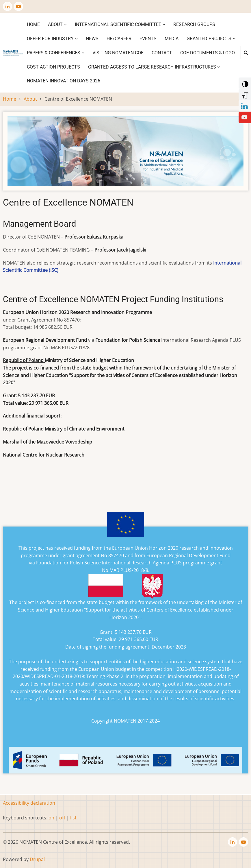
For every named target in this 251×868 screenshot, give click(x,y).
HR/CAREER (119, 39)
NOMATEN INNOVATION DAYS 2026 (64, 81)
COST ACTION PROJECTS (53, 67)
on (51, 818)
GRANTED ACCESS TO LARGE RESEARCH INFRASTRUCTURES (154, 67)
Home (33, 24)
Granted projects (211, 39)
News (92, 39)
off (62, 818)
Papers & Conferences (56, 53)
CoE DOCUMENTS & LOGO (208, 53)
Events (148, 39)
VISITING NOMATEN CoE (118, 53)
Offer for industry (52, 39)
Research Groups (194, 24)
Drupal (37, 859)
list (73, 818)
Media (172, 39)
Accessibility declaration (29, 803)
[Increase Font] (244, 94)
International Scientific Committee (120, 24)
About (57, 24)
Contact (162, 53)
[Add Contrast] (244, 83)
